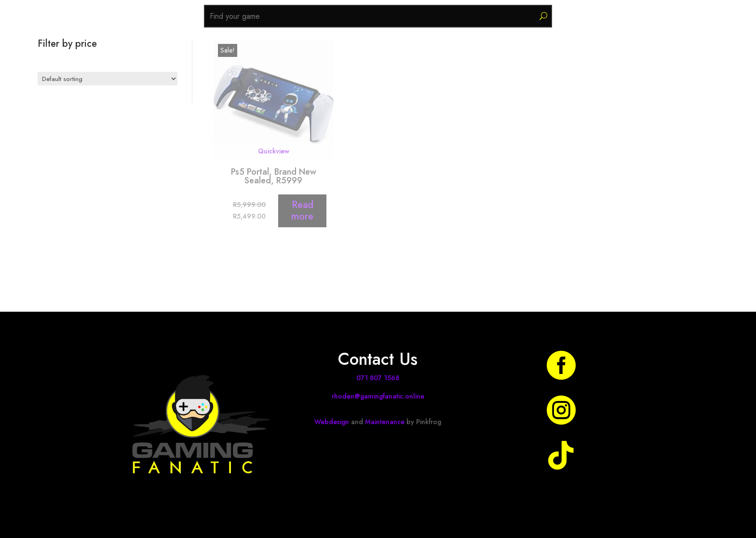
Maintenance (385, 422)
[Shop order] (108, 79)
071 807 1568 (378, 378)
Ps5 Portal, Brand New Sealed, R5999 (274, 176)
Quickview (274, 151)
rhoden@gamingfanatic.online (378, 396)
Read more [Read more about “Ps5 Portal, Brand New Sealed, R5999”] (302, 211)
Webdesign (332, 422)
